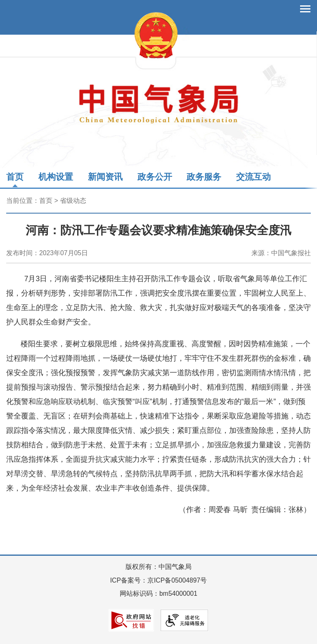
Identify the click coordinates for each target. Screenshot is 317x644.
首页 (15, 177)
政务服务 (204, 177)
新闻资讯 (105, 177)
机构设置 (56, 177)
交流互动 (253, 177)
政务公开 (155, 177)
